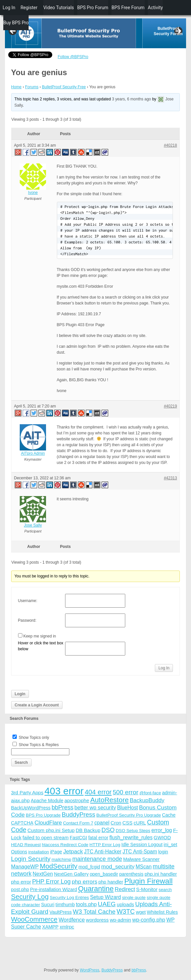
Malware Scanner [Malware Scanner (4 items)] (142, 859)
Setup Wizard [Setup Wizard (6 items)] (106, 897)
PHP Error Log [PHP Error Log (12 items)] (51, 882)
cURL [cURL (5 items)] (140, 823)
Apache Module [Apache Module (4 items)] (47, 801)
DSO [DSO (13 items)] (108, 830)
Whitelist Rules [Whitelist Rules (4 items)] (162, 912)
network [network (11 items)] (21, 874)
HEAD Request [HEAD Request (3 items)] (26, 845)
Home (16, 87)
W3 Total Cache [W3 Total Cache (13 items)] (94, 912)
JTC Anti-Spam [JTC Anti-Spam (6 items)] (140, 852)
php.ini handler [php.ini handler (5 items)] (161, 874)
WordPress (90, 970)
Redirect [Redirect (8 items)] (125, 889)
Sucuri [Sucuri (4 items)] (48, 905)
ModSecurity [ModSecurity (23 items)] (59, 866)
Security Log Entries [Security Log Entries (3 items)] (69, 897)
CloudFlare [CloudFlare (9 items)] (48, 823)
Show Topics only (34, 738)
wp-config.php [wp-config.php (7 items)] (149, 920)
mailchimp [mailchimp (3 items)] (61, 859)
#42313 (170, 478)
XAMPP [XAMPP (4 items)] (50, 927)
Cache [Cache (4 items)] (169, 815)
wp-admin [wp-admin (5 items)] (120, 920)
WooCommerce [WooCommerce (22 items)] (34, 919)
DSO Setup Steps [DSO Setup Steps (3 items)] (133, 831)
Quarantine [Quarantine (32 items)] (96, 889)
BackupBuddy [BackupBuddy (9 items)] (147, 800)
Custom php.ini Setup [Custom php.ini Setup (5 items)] (51, 830)
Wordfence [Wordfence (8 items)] (72, 920)
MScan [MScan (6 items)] (144, 867)
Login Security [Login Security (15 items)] (31, 859)
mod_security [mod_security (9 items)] (118, 867)
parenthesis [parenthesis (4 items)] (131, 874)
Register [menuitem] (29, 8)
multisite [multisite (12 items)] (164, 866)
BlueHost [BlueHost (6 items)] (127, 808)
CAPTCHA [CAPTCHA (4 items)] (22, 823)
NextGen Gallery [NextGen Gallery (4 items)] (71, 874)
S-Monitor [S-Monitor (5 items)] (147, 889)
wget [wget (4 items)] (141, 912)
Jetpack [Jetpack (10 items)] (73, 851)
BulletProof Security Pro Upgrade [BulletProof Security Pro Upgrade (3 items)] (129, 815)
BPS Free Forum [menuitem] (128, 8)
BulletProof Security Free (64, 87)
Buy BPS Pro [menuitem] (16, 23)
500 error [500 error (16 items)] (126, 792)
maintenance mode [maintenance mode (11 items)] (97, 859)
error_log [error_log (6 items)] (162, 830)
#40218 (170, 145)
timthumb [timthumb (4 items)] (65, 905)
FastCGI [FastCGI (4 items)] (78, 838)
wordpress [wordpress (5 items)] (97, 920)
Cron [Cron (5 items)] (116, 823)
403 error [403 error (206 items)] (64, 791)
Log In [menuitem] (9, 8)
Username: (28, 601)
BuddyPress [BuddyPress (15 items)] (79, 814)
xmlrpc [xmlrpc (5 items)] (67, 927)
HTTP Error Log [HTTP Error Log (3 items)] (105, 845)
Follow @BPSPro (73, 57)
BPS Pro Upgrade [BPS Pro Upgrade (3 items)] (43, 815)
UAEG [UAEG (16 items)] (107, 904)
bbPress (139, 970)
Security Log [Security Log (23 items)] (30, 897)
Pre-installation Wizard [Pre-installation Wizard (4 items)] (54, 889)
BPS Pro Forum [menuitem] (93, 8)
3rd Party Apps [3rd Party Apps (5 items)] (27, 792)
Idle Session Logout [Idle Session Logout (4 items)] (142, 844)
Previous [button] (13, 31)
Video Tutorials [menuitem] (59, 8)
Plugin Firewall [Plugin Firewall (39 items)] (148, 881)
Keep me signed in (40, 636)
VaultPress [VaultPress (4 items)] (60, 912)
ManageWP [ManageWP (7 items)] (25, 866)
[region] (96, 33)
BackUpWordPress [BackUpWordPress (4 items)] (31, 808)
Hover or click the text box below (41, 646)
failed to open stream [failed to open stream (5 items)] (46, 837)
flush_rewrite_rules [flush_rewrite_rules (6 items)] (131, 837)
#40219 (170, 406)
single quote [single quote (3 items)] (134, 897)
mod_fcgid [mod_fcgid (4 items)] (89, 867)
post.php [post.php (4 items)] (20, 889)
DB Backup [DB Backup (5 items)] (88, 830)
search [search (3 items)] (165, 890)
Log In (164, 668)
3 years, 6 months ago (132, 99)
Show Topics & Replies (39, 745)
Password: (27, 620)
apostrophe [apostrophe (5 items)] (77, 800)
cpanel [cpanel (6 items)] (102, 823)
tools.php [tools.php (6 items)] (86, 904)
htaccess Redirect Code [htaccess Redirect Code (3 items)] (65, 845)
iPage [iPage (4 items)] (56, 852)
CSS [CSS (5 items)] (127, 823)
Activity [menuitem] (155, 8)
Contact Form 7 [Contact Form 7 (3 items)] (78, 823)
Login (20, 694)
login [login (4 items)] (163, 852)
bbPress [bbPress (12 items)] (62, 807)
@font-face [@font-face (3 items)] (150, 793)
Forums (32, 87)
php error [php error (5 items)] (21, 882)
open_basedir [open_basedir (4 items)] (104, 874)
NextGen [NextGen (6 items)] (43, 874)
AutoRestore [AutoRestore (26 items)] (109, 800)
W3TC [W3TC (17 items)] (126, 911)
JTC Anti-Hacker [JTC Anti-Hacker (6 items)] (103, 852)
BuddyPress (112, 970)
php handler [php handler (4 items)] (111, 882)
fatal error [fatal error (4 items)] (98, 838)
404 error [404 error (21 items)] (98, 792)
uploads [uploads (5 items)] (125, 904)
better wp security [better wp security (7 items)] (95, 807)
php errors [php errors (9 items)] (84, 882)
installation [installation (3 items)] (39, 852)
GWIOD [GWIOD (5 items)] (162, 837)
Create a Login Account (37, 705)
